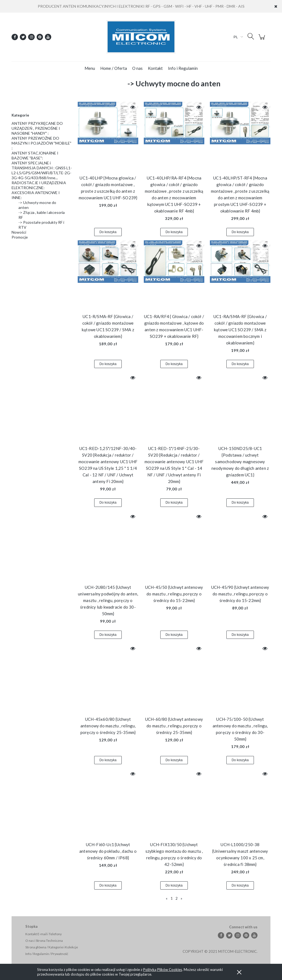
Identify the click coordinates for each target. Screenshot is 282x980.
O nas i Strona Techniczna (44, 941)
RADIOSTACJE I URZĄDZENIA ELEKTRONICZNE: (39, 185)
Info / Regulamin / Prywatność (47, 954)
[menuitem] (90, 68)
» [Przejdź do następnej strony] (181, 898)
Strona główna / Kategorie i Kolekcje (52, 947)
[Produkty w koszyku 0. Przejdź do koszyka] (263, 40)
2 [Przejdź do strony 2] (177, 898)
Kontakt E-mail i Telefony (44, 934)
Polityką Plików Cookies (163, 970)
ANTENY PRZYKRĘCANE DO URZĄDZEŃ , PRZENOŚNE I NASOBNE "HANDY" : (37, 128)
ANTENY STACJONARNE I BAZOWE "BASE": (35, 155)
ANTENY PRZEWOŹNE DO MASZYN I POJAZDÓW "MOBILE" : (41, 143)
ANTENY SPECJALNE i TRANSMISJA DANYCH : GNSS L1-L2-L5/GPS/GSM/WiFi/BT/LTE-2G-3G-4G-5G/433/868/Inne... (42, 170)
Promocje (20, 237)
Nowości (19, 232)
